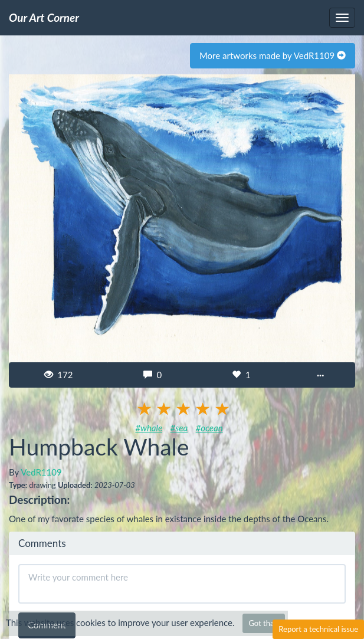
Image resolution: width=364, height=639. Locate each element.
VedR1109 (41, 472)
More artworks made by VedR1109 (273, 55)
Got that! (263, 623)
